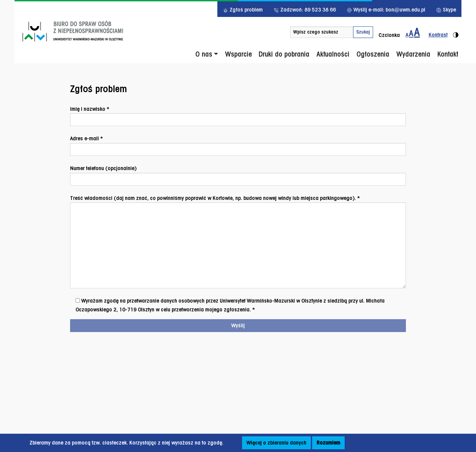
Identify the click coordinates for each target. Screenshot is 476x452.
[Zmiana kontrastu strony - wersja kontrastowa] (441, 32)
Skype (446, 10)
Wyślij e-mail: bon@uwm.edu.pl (386, 10)
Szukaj (363, 32)
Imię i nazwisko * (238, 116)
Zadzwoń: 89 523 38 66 (305, 10)
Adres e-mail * (238, 146)
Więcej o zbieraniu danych (276, 443)
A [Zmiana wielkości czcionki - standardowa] (407, 35)
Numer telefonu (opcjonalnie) (238, 175)
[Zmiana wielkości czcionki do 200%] (417, 32)
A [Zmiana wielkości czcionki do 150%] (411, 33)
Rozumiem (328, 443)
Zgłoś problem (243, 10)
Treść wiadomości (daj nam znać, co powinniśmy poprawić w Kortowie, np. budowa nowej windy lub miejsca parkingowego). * (238, 242)
